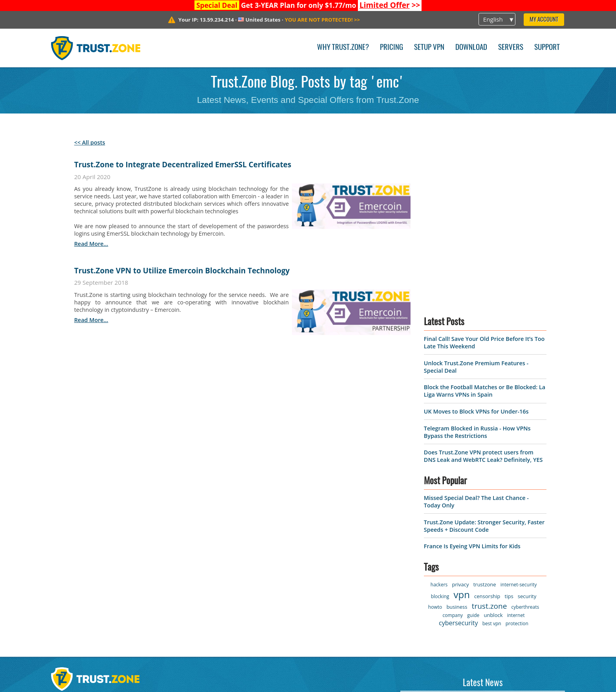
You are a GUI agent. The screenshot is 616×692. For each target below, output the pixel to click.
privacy (460, 419)
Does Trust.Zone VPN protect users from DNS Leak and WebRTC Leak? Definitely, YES (483, 290)
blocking (440, 431)
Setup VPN (429, 48)
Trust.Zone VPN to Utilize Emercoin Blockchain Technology (182, 271)
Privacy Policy (73, 583)
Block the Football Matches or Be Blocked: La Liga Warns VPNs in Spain (485, 225)
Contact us (158, 543)
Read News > (419, 626)
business (457, 441)
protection (517, 458)
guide (473, 449)
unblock (493, 449)
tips (509, 430)
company (453, 449)
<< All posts (90, 142)
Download (471, 48)
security (527, 430)
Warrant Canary (77, 597)
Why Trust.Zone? (343, 48)
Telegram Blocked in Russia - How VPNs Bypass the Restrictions (477, 266)
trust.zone (489, 440)
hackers (439, 419)
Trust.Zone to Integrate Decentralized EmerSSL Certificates (183, 165)
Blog (148, 570)
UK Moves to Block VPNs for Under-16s (476, 246)
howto (435, 441)
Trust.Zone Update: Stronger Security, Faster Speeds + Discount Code (484, 360)
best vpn (492, 458)
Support (547, 48)
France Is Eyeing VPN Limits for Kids (472, 380)
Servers (511, 48)
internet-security (519, 419)
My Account (544, 20)
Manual (153, 597)
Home (61, 530)
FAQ (148, 583)
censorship (487, 430)
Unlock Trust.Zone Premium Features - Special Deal (479, 591)
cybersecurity (458, 457)
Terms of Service (78, 570)
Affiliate (64, 611)
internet (516, 449)
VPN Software (73, 543)
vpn (462, 429)
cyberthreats (525, 441)
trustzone (485, 419)
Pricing (391, 48)
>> (390, 5)
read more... (91, 244)
